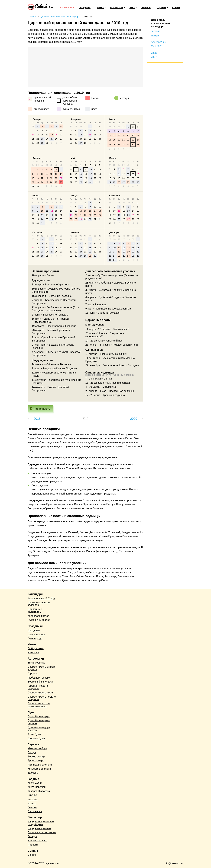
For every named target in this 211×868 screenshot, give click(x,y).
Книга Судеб (35, 783)
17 (47, 135)
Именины (33, 653)
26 (56, 139)
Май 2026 (157, 46)
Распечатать (42, 409)
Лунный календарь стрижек (39, 722)
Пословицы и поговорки (42, 832)
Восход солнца (37, 757)
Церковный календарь (35, 611)
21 (33, 139)
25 (52, 139)
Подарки (33, 845)
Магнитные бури (37, 748)
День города (35, 638)
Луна (132, 8)
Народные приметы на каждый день (41, 823)
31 (47, 143)
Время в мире (36, 761)
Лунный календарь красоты (39, 729)
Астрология (117, 8)
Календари (66, 8)
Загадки (32, 836)
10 (47, 131)
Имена (100, 8)
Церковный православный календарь (160, 23)
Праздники (85, 8)
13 (61, 131)
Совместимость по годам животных (39, 705)
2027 (154, 57)
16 (42, 135)
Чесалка (33, 799)
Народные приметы (39, 828)
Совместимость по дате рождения (42, 698)
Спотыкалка (35, 811)
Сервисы (146, 8)
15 (38, 135)
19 (56, 135)
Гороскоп (33, 674)
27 (61, 139)
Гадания (161, 8)
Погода (32, 752)
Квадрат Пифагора (39, 791)
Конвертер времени (39, 769)
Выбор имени (36, 648)
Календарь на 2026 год (41, 598)
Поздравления (36, 634)
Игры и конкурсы (38, 841)
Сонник (176, 8)
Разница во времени (40, 765)
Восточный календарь (41, 682)
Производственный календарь (39, 604)
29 (38, 143)
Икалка (32, 803)
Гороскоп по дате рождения (38, 687)
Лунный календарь (39, 716)
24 (47, 139)
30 (42, 143)
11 (52, 131)
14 (33, 135)
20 (61, 135)
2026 (154, 53)
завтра (155, 35)
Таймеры (33, 773)
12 (56, 131)
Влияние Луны (36, 738)
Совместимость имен (40, 693)
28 (33, 143)
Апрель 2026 (159, 42)
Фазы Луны (34, 734)
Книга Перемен (37, 787)
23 (42, 139)
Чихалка (33, 795)
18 (52, 135)
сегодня (156, 31)
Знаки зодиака (36, 663)
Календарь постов (38, 616)
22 (38, 139)
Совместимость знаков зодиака (41, 668)
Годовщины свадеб (39, 620)
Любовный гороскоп (39, 678)
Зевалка (33, 807)
